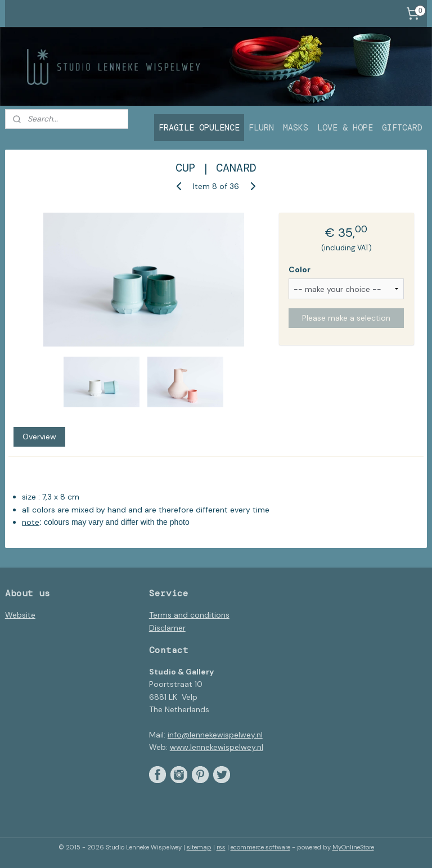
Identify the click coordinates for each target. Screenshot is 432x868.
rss (221, 847)
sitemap (199, 847)
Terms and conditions (189, 615)
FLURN (261, 128)
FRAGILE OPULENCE (199, 128)
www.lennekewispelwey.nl (217, 747)
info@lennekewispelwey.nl (215, 735)
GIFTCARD (402, 128)
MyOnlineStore (353, 847)
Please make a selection (346, 318)
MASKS (296, 128)
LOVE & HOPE (345, 128)
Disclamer (167, 628)
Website (20, 615)
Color (300, 269)
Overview (39, 436)
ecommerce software (260, 847)
